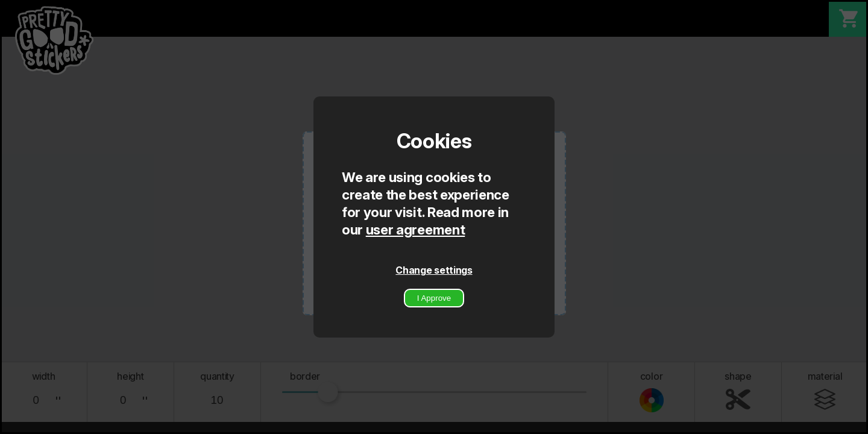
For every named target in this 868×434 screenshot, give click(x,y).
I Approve (434, 298)
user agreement (416, 229)
